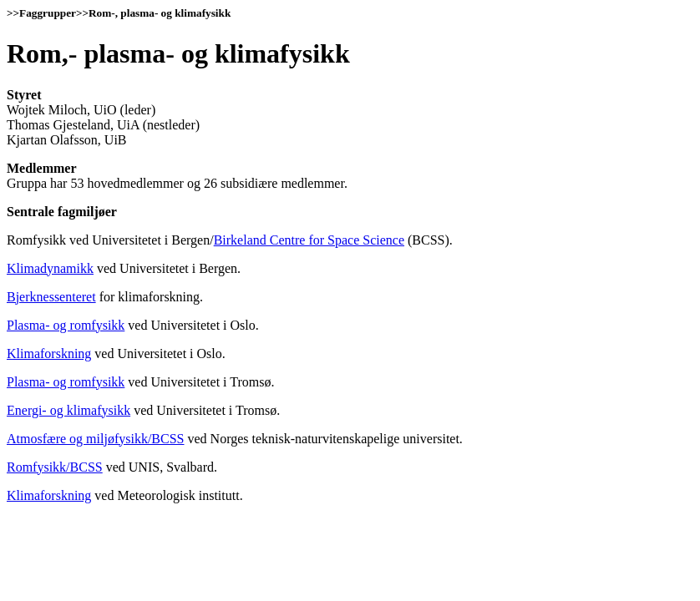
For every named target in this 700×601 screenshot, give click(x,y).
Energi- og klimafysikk (68, 410)
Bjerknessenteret (51, 297)
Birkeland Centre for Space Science (309, 240)
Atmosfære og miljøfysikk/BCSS (95, 439)
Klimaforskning (49, 354)
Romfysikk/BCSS (55, 467)
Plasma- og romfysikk (66, 325)
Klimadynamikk (50, 268)
